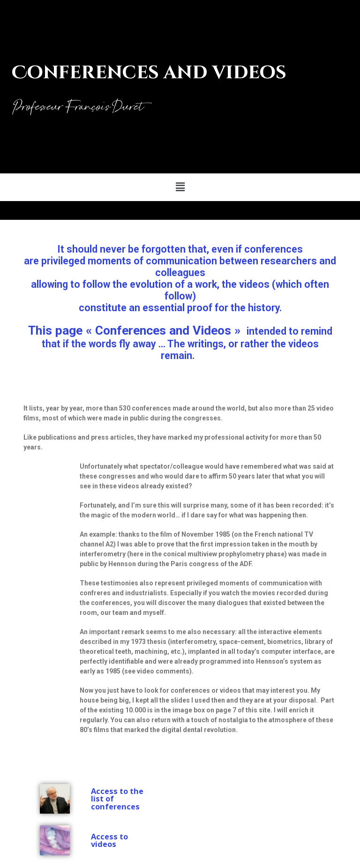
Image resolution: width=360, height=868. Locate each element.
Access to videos (109, 840)
